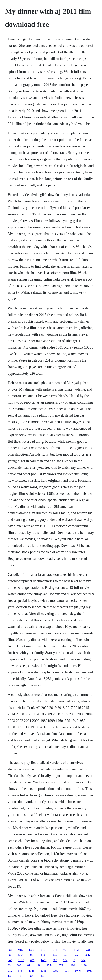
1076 (78, 971)
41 (21, 976)
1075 (54, 955)
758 (77, 955)
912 (10, 971)
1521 (66, 955)
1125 (32, 971)
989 (10, 955)
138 (67, 971)
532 (20, 955)
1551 (76, 950)
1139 (42, 955)
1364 (32, 950)
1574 (50, 965)
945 (10, 960)
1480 (44, 960)
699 (32, 960)
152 (65, 960)
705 (55, 960)
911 (29, 965)
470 (43, 950)
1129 (84, 965)
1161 (42, 976)
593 (65, 950)
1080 (72, 965)
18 (39, 965)
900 (31, 955)
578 (88, 950)
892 (19, 965)
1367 (11, 976)
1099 (55, 971)
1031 (54, 950)
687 (31, 976)
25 (9, 965)
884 (10, 950)
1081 (90, 971)
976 (61, 965)
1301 (44, 971)
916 (20, 950)
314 (83, 960)
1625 (21, 960)
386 (88, 955)
